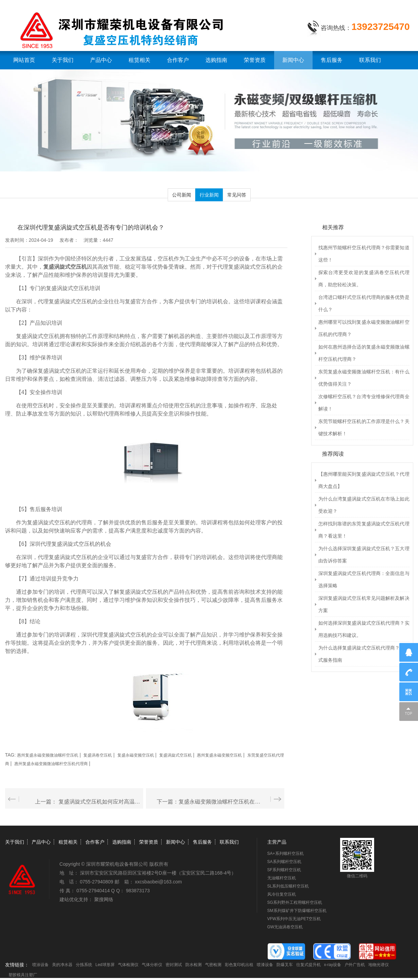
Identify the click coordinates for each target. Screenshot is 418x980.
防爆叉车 (285, 965)
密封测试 (174, 965)
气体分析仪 (152, 965)
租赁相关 (139, 60)
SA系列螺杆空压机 (284, 862)
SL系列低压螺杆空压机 (288, 886)
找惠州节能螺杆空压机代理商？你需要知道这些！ (364, 254)
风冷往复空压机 (282, 894)
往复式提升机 (308, 965)
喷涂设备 (40, 965)
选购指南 (216, 60)
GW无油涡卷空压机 (285, 927)
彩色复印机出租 (239, 965)
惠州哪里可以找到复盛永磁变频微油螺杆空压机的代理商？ (364, 328)
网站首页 (24, 60)
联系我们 (370, 60)
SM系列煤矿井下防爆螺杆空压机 (297, 911)
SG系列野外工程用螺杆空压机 (295, 902)
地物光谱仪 (379, 965)
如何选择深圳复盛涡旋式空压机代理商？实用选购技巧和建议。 (364, 629)
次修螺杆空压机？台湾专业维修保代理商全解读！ (364, 403)
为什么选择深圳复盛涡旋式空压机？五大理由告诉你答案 (364, 555)
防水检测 (194, 965)
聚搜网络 (104, 899)
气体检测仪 (128, 965)
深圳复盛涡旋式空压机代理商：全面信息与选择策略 (364, 579)
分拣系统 (84, 965)
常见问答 (237, 195)
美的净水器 (62, 965)
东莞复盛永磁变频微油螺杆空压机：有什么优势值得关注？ (364, 378)
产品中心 (101, 60)
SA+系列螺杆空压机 (286, 854)
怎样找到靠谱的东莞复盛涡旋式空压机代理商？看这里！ (364, 530)
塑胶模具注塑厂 (23, 975)
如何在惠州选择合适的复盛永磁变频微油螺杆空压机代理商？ (364, 353)
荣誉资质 (255, 60)
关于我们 (63, 60)
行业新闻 (209, 195)
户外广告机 (355, 965)
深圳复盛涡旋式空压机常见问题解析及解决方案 (364, 604)
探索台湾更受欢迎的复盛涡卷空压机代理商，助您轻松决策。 (364, 278)
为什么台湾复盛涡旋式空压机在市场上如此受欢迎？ (364, 505)
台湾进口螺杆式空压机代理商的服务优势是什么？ (364, 303)
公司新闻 (182, 195)
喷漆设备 (265, 965)
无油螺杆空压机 (282, 878)
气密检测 (213, 965)
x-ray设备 (333, 965)
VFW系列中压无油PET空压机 (294, 919)
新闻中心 (293, 60)
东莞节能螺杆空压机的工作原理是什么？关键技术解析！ (364, 427)
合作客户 (178, 60)
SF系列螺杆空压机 (284, 870)
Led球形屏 (105, 965)
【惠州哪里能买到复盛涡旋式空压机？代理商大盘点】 (364, 480)
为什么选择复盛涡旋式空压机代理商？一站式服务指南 (364, 654)
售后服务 (332, 60)
